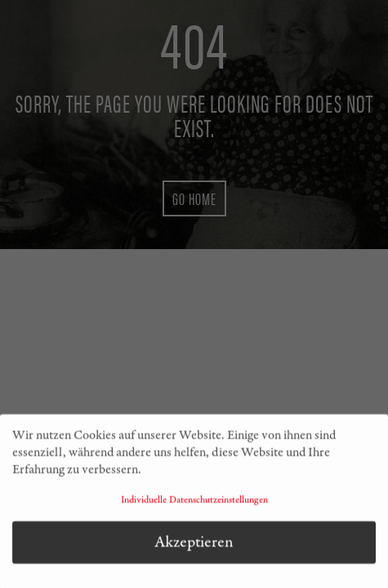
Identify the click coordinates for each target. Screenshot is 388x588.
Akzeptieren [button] (194, 546)
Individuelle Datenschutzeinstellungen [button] (194, 505)
